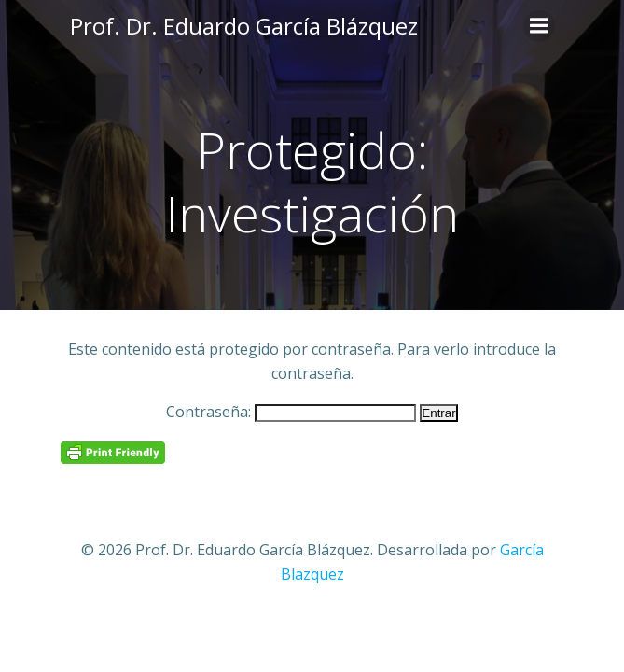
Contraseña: (291, 412)
